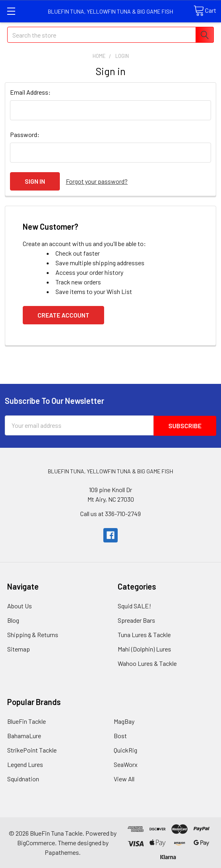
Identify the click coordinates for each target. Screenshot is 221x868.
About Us (20, 605)
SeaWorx (126, 764)
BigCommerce (36, 842)
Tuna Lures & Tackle (144, 634)
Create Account (63, 315)
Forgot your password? (97, 181)
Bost (120, 735)
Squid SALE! (134, 605)
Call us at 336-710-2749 (110, 513)
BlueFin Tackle (27, 720)
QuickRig (125, 749)
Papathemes (62, 851)
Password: (25, 134)
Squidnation (23, 778)
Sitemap (19, 648)
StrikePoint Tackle (32, 749)
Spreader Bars (136, 619)
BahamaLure (24, 735)
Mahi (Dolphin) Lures (144, 648)
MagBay (124, 720)
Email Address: (30, 92)
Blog (13, 619)
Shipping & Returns (33, 634)
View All (124, 778)
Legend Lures (25, 764)
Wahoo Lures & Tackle (147, 662)
